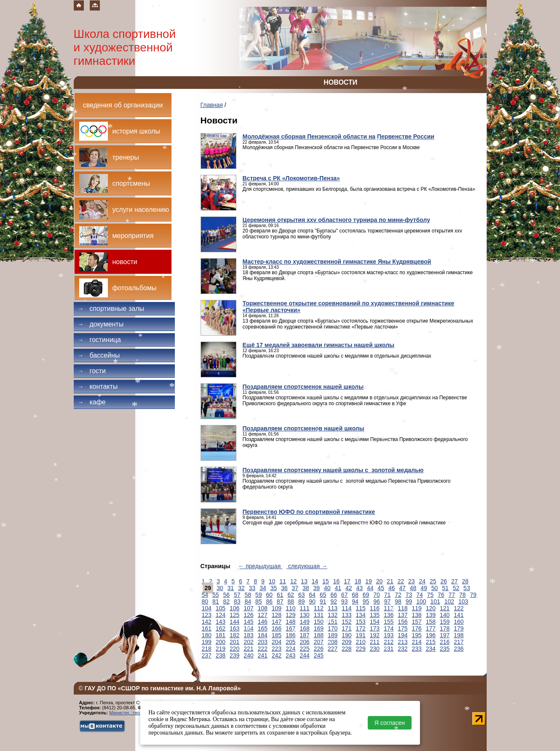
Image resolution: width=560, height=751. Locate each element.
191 (360, 635)
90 (312, 601)
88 (291, 601)
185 (277, 635)
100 (421, 601)
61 (280, 595)
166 (277, 628)
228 (347, 649)
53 (467, 588)
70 (377, 595)
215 (431, 642)
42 (349, 588)
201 (234, 642)
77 (452, 595)
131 (319, 615)
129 (291, 615)
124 (221, 615)
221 (248, 649)
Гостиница (99, 340)
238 (221, 655)
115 (360, 608)
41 (338, 588)
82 (226, 601)
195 (417, 635)
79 (473, 595)
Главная (212, 105)
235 (445, 649)
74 (420, 595)
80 (205, 601)
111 (304, 608)
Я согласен (390, 723)
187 (304, 635)
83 (237, 601)
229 (360, 649)
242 (277, 655)
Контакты (98, 386)
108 (263, 608)
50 (434, 588)
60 (269, 595)
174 (389, 628)
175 (403, 628)
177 (431, 628)
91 (323, 601)
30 (220, 588)
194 (403, 635)
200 (221, 642)
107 (248, 608)
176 (417, 628)
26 (444, 581)
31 (231, 588)
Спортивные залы (111, 309)
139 (431, 615)
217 (459, 642)
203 (263, 642)
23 (412, 581)
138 (417, 615)
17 (347, 581)
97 (387, 601)
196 (431, 635)
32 (241, 588)
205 (291, 642)
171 (347, 628)
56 (226, 595)
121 (445, 608)
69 (366, 595)
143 (221, 622)
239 (234, 655)
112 (319, 608)
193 (389, 635)
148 (291, 622)
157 (417, 622)
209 (347, 642)
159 (445, 622)
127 (263, 615)
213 (403, 642)
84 (248, 601)
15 (326, 581)
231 (389, 649)
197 (445, 635)
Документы (101, 324)
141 (459, 615)
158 (431, 622)
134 (360, 615)
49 (424, 588)
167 (291, 628)
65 (323, 595)
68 (355, 595)
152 (347, 622)
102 (449, 601)
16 (337, 581)
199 (207, 642)
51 (445, 588)
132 (333, 615)
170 (333, 628)
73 (409, 595)
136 (389, 615)
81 (216, 601)
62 (291, 595)
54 (205, 595)
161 (207, 628)
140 (445, 615)
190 (347, 635)
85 (259, 601)
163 (234, 628)
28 (465, 581)
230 (375, 649)
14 (315, 581)
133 (347, 615)
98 (398, 601)
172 (360, 628)
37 (295, 588)
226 (319, 649)
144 (234, 622)
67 (345, 595)
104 (207, 608)
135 (375, 615)
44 (370, 588)
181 (221, 635)
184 (263, 635)
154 (375, 622)
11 (283, 581)
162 (221, 628)
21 (390, 581)
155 (389, 622)
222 (263, 649)
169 (319, 628)
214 (417, 642)
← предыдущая (260, 566)
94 (355, 601)
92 (334, 601)
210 (360, 642)
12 (294, 581)
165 (263, 628)
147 (277, 622)
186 (291, 635)
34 (263, 588)
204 (277, 642)
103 (463, 601)
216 (445, 642)
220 (234, 649)
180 (207, 635)
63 (302, 595)
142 (207, 622)
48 (413, 588)
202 (248, 642)
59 (259, 595)
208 (333, 642)
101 (435, 601)
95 (366, 601)
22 (401, 581)
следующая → (307, 566)
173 (375, 628)
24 (422, 581)
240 (248, 655)
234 (431, 649)
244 (304, 655)
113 (333, 608)
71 (387, 595)
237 (207, 655)
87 (280, 601)
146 (263, 622)
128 (277, 615)
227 (333, 649)
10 (272, 581)
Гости (92, 371)
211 (375, 642)
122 (459, 608)
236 (459, 649)
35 (273, 588)
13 (304, 581)
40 (327, 588)
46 (392, 588)
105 (221, 608)
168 (304, 628)
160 (459, 622)
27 (455, 581)
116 (375, 608)
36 (284, 588)
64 (312, 595)
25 (433, 581)
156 (403, 622)
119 (417, 608)
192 (375, 635)
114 (347, 608)
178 (445, 628)
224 (291, 649)
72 (398, 595)
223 (277, 649)
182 (234, 635)
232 (403, 649)
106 (234, 608)
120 (431, 608)
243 (291, 655)
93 (345, 601)
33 (252, 588)
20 (379, 581)
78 (463, 595)
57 (237, 595)
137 (403, 615)
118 (403, 608)
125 (234, 615)
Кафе (92, 402)
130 (304, 615)
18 (358, 581)
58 (248, 595)
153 (360, 622)
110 (291, 608)
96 (377, 601)
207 (319, 642)
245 (319, 655)
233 (417, 649)
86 (269, 601)
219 (221, 649)
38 (306, 588)
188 (319, 635)
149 (304, 622)
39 (316, 588)
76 (441, 595)
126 (248, 615)
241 (263, 655)
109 (277, 608)
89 (302, 601)
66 (334, 595)
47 (402, 588)
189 (333, 635)
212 (389, 642)
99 (409, 601)
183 (248, 635)
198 (459, 635)
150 (319, 622)
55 (216, 595)
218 (207, 649)
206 (304, 642)
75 (430, 595)
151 (333, 622)
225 (304, 649)
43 (359, 588)
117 (389, 608)
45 (381, 588)
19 (369, 581)
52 (456, 588)
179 (459, 628)
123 (207, 615)
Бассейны (99, 355)
